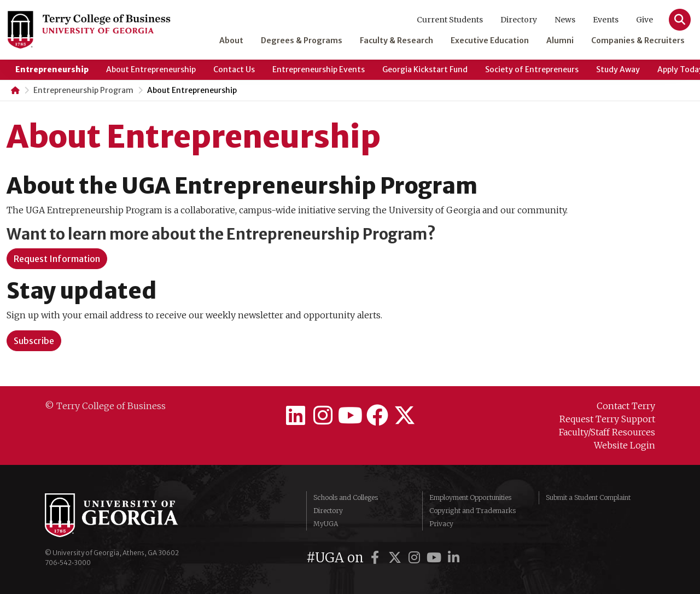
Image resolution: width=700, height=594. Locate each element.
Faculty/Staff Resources (607, 432)
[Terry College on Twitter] (405, 416)
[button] (34, 341)
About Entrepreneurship (151, 69)
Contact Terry (626, 406)
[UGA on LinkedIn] (454, 558)
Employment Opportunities (470, 497)
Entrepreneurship (52, 69)
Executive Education (490, 40)
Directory (519, 20)
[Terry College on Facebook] (377, 416)
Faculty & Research (396, 40)
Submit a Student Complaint (588, 497)
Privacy (441, 524)
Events (606, 20)
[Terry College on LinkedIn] (295, 416)
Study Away (618, 69)
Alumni (560, 40)
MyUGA (326, 524)
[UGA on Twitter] (396, 558)
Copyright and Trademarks (472, 511)
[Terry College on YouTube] (350, 416)
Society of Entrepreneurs (532, 69)
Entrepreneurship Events (319, 69)
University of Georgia (127, 515)
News (565, 20)
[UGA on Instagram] (416, 558)
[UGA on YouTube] (436, 558)
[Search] (680, 20)
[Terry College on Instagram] (323, 416)
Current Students (450, 20)
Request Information (57, 259)
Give (644, 20)
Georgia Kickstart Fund (425, 69)
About (231, 40)
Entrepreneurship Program (83, 90)
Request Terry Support (607, 419)
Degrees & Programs (302, 40)
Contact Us (234, 69)
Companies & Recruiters (638, 40)
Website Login (625, 445)
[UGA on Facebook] (377, 558)
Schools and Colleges (346, 497)
